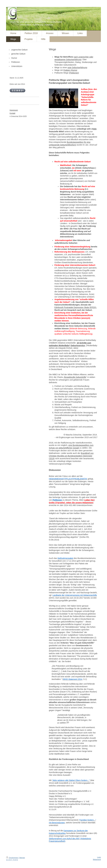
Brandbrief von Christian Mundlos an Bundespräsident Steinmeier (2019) (71, 456)
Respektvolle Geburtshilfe (75, 377)
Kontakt (12, 113)
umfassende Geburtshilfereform (63, 145)
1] (68, 722)
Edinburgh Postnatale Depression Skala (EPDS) (75, 307)
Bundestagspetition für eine (79, 142)
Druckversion (12, 858)
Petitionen (74, 73)
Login (99, 857)
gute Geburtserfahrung (77, 68)
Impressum (14, 110)
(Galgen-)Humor (70, 70)
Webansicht (97, 859)
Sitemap (22, 858)
